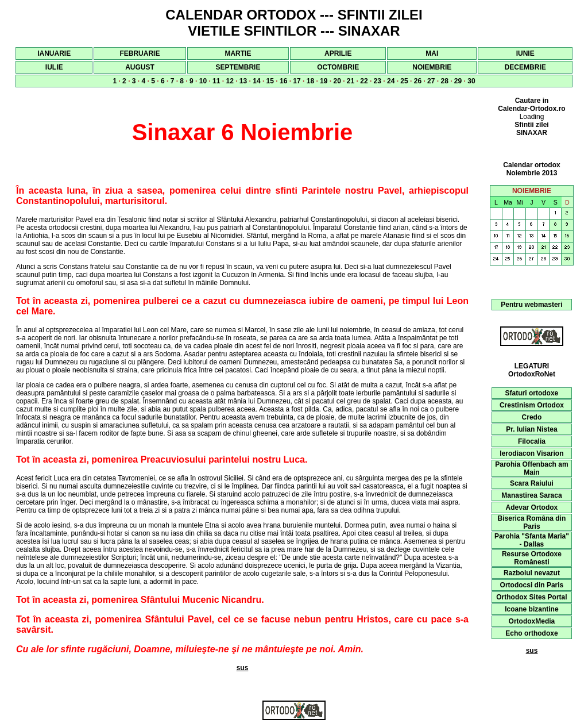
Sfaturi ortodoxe (532, 393)
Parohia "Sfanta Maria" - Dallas (532, 540)
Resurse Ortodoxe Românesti (532, 558)
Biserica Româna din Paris (532, 522)
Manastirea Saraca (531, 495)
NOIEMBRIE (432, 67)
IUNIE (525, 53)
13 (243, 81)
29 (458, 81)
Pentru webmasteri (531, 305)
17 (297, 81)
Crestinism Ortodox (532, 405)
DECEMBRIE (525, 67)
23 (378, 81)
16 (283, 81)
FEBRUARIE (140, 53)
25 (404, 81)
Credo (532, 417)
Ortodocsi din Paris (532, 585)
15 (270, 81)
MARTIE (238, 53)
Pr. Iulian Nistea (531, 429)
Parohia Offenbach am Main (531, 468)
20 (337, 81)
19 (324, 81)
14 (256, 81)
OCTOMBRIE (338, 67)
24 (391, 81)
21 (351, 81)
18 (310, 81)
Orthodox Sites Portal (531, 597)
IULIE (54, 67)
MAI (432, 53)
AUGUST (140, 67)
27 (431, 81)
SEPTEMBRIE (238, 67)
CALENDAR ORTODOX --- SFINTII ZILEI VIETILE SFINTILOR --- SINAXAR (294, 23)
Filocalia (532, 441)
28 (444, 81)
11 (216, 81)
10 (203, 81)
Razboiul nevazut (532, 573)
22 (364, 81)
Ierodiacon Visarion (531, 453)
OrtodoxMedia (532, 621)
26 (418, 81)
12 (229, 81)
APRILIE (338, 53)
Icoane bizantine (531, 609)
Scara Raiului (532, 483)
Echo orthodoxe (531, 633)
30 (471, 81)
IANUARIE (54, 53)
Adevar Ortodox (532, 507)
